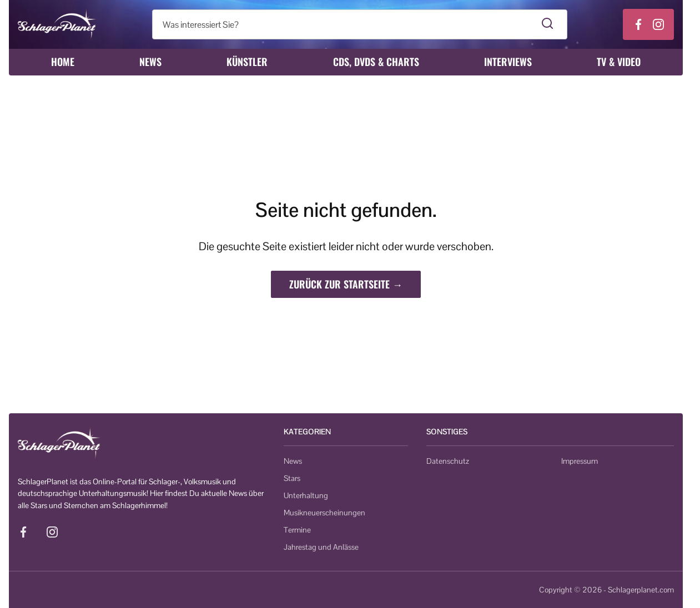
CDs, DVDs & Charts (376, 62)
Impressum (580, 461)
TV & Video (619, 62)
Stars (292, 478)
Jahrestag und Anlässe (321, 547)
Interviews (508, 62)
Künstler (247, 62)
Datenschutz (448, 461)
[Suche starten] (548, 24)
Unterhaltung (306, 495)
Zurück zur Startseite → (346, 284)
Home (63, 62)
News (150, 62)
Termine (297, 530)
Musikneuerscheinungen (324, 513)
